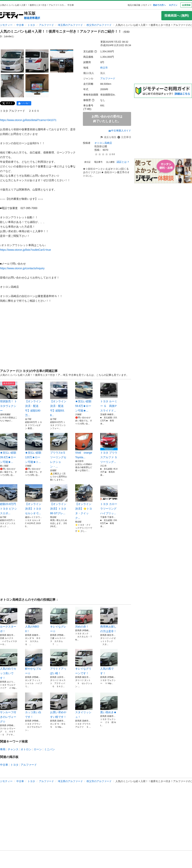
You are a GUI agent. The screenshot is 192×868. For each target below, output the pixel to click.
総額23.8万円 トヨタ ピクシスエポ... (9, 500)
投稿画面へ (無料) (177, 16)
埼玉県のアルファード (70, 25)
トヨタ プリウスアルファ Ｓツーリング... (109, 448)
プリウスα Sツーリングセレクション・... (59, 451)
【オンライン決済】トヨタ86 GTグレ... (59, 500)
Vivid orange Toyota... (84, 446)
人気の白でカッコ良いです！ (9, 664)
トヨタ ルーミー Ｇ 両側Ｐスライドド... (109, 397)
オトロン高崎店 (103, 143)
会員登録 (186, 5)
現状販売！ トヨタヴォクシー (9, 397)
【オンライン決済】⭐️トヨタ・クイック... (84, 502)
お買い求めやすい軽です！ (59, 705)
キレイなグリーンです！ (84, 662)
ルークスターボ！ (9, 620)
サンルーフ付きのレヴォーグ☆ (9, 708)
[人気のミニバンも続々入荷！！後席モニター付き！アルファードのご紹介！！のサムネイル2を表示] (37, 61)
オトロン (26, 749)
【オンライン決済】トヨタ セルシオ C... (34, 500)
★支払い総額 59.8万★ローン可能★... (84, 397)
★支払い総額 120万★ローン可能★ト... (34, 448)
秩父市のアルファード (99, 25)
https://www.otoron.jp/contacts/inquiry (22, 268)
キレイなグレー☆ (59, 620)
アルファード (46, 25)
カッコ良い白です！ (34, 705)
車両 (3, 749)
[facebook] (24, 103)
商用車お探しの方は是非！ (109, 620)
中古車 (20, 25)
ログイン (173, 5)
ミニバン (50, 749)
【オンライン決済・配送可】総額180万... (34, 399)
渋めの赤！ (84, 617)
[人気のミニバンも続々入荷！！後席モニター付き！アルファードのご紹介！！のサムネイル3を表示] (62, 61)
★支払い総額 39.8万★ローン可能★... (9, 448)
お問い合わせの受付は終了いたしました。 (107, 119)
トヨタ (31, 25)
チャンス (13, 749)
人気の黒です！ (109, 662)
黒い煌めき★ (109, 703)
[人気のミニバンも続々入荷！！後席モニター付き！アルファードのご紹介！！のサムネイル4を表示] (12, 86)
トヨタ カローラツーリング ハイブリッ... (109, 500)
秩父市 (104, 68)
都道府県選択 (32, 18)
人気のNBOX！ (34, 620)
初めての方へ (159, 5)
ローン (38, 749)
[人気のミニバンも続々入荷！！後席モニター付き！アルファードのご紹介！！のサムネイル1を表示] (12, 61)
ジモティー (6, 25)
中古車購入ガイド (120, 131)
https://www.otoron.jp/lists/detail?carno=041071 (28, 120)
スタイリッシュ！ (84, 705)
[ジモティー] (12, 16)
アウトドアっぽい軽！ (59, 662)
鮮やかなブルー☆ (34, 662)
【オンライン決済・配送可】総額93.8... (59, 399)
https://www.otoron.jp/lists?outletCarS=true (25, 250)
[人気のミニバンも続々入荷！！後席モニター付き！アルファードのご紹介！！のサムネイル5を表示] (37, 86)
